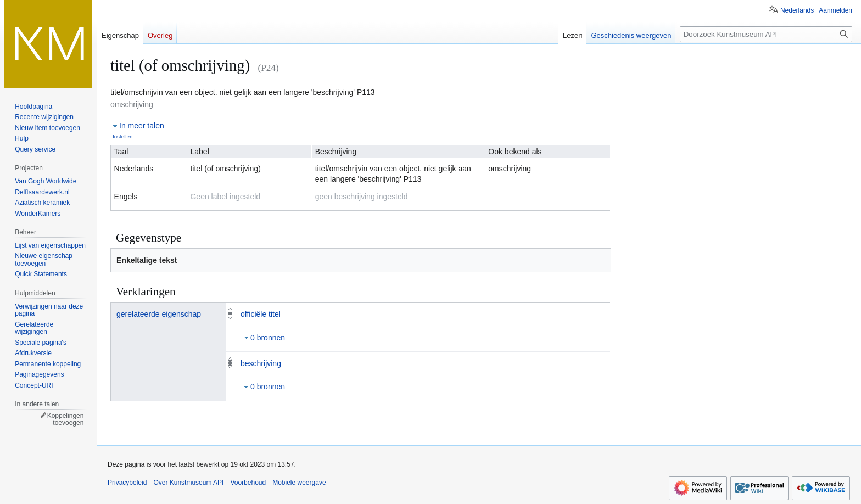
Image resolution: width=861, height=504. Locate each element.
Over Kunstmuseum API (188, 483)
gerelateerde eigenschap (159, 314)
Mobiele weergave (299, 483)
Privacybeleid (127, 483)
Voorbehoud (248, 483)
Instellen (123, 136)
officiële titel (261, 314)
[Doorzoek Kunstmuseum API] (766, 34)
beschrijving (261, 363)
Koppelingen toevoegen (66, 419)
